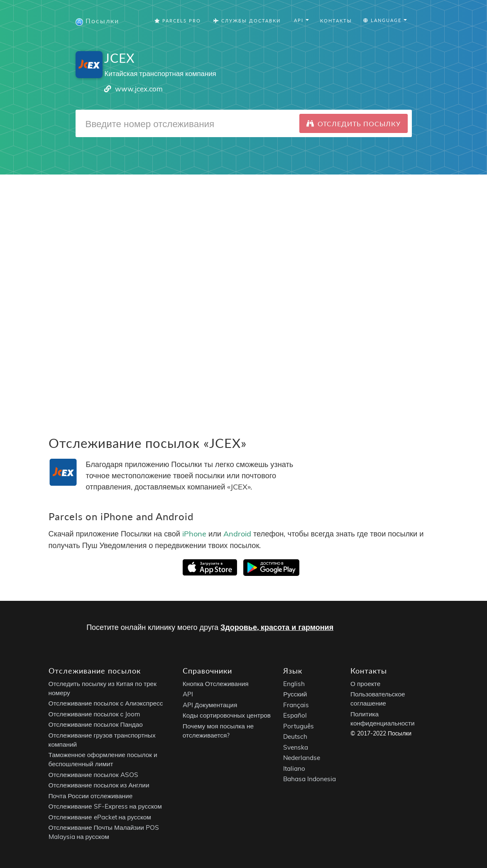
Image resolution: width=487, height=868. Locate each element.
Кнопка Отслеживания (216, 684)
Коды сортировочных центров (227, 715)
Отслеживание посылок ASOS (93, 775)
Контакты (336, 21)
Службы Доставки (247, 21)
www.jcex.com (139, 89)
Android (237, 534)
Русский (295, 694)
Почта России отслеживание (91, 796)
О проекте (365, 684)
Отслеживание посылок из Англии (99, 785)
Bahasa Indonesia (310, 779)
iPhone (194, 534)
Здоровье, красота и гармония (277, 627)
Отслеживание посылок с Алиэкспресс (106, 703)
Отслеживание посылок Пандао (96, 724)
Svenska (296, 747)
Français (296, 705)
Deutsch (295, 736)
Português (299, 726)
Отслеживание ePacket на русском (100, 817)
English (294, 684)
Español (295, 715)
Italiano (294, 768)
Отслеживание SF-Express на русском (105, 806)
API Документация (210, 705)
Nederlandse (302, 758)
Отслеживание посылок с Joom (95, 714)
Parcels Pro (178, 21)
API (188, 694)
